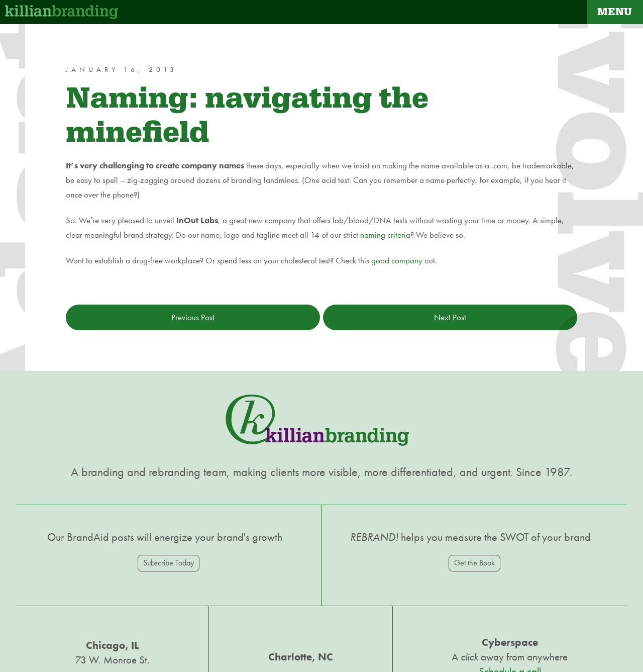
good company (397, 260)
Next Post (450, 317)
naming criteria (385, 235)
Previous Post (193, 317)
